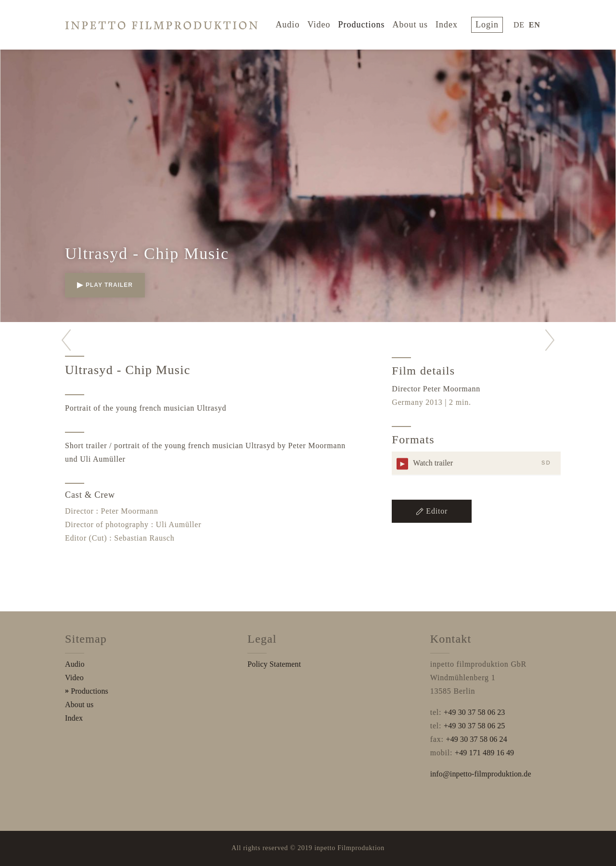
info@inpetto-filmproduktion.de (481, 774)
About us (415, 23)
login (489, 23)
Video (324, 23)
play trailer (105, 285)
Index (451, 23)
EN (535, 23)
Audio (293, 23)
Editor (432, 511)
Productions (366, 23)
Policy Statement (274, 664)
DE (519, 23)
